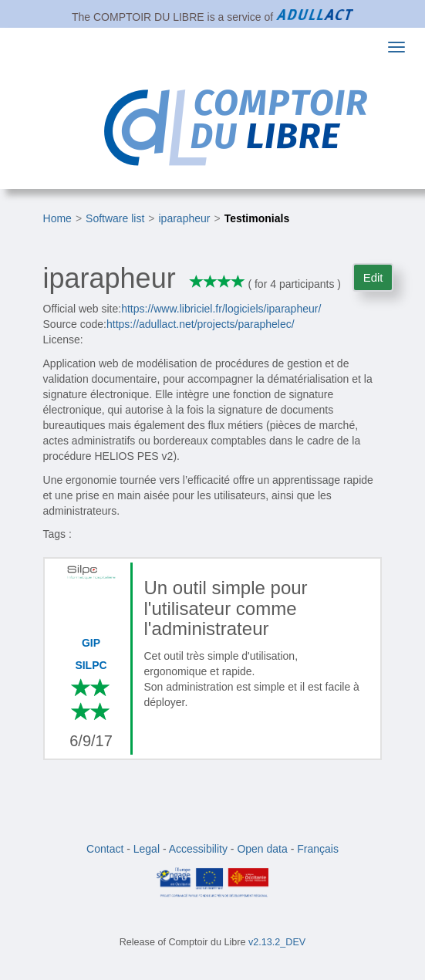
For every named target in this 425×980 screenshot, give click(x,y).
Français (318, 849)
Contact (105, 849)
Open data (262, 849)
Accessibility (198, 849)
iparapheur (185, 218)
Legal (147, 849)
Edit (373, 277)
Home (57, 218)
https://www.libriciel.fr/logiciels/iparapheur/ (221, 309)
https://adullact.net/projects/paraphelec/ (201, 324)
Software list (115, 218)
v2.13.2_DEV (277, 942)
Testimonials (257, 218)
